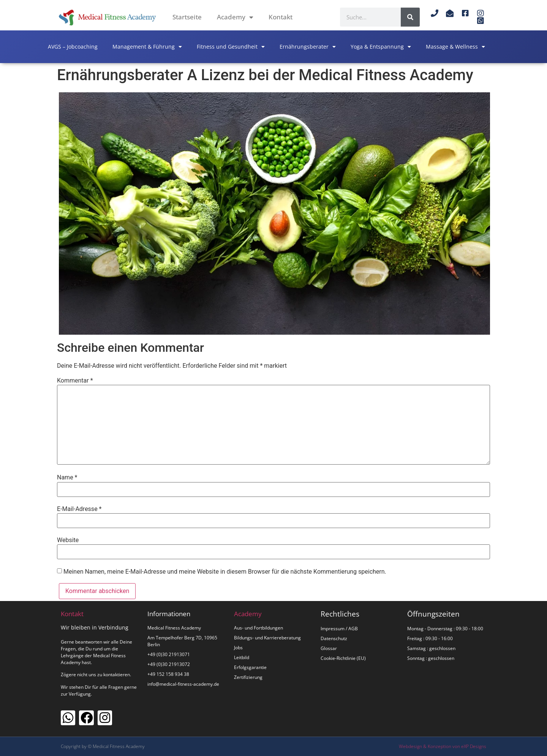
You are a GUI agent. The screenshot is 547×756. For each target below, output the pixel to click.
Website (68, 540)
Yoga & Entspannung (381, 47)
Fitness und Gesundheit (231, 47)
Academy (235, 17)
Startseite (187, 17)
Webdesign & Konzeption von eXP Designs (443, 746)
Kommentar (75, 381)
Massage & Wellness (455, 47)
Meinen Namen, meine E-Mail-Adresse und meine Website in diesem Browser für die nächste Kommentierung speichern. (225, 572)
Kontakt (281, 17)
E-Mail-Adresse (79, 509)
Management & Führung (147, 47)
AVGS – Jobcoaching (73, 47)
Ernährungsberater (308, 47)
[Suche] (410, 17)
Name (67, 478)
